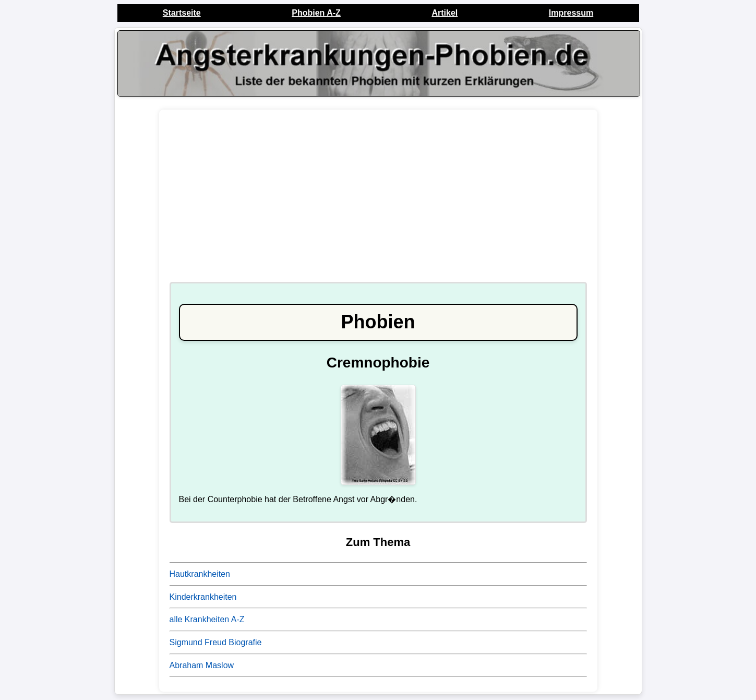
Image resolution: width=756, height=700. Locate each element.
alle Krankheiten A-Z (207, 619)
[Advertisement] (378, 201)
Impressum (571, 13)
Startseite (182, 13)
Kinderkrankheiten (203, 597)
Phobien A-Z (316, 13)
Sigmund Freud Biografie (216, 642)
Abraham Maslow (202, 665)
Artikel (445, 13)
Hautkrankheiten (200, 574)
